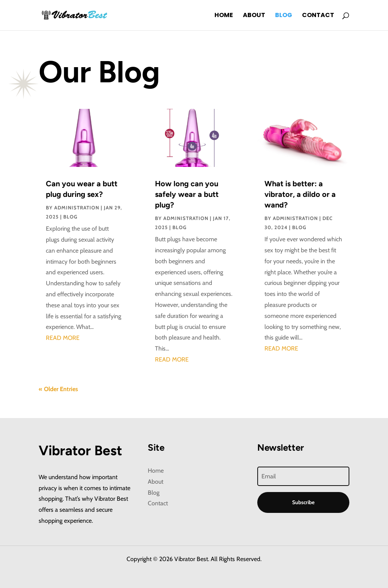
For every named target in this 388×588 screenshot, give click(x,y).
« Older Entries (58, 389)
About (254, 16)
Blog (284, 16)
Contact (318, 16)
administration (77, 208)
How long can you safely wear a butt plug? (187, 194)
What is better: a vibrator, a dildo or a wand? (300, 194)
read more (63, 338)
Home (224, 16)
